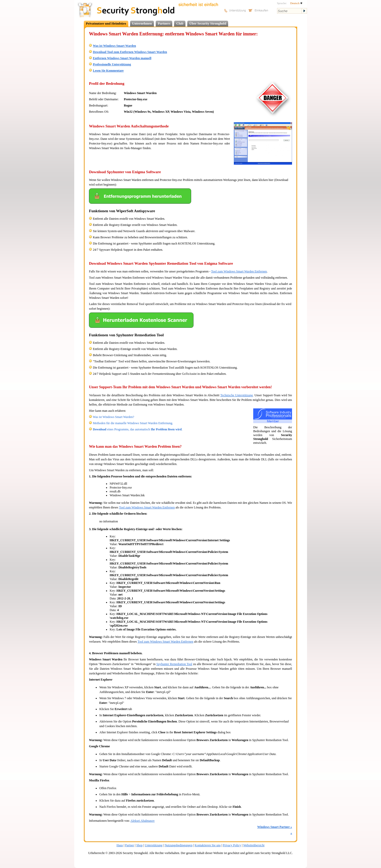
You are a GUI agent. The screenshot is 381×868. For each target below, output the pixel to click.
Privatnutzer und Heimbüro (106, 23)
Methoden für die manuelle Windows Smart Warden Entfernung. (133, 423)
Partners (164, 23)
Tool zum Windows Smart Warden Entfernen (239, 271)
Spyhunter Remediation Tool (174, 664)
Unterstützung (154, 845)
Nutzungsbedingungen (178, 845)
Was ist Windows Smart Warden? (114, 417)
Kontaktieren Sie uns (208, 845)
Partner (130, 845)
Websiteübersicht (254, 845)
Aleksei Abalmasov (143, 821)
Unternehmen (142, 23)
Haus (120, 845)
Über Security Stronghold (208, 23)
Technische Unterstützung (237, 395)
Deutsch (296, 3)
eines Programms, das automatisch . (138, 429)
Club (180, 23)
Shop (140, 845)
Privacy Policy (232, 845)
